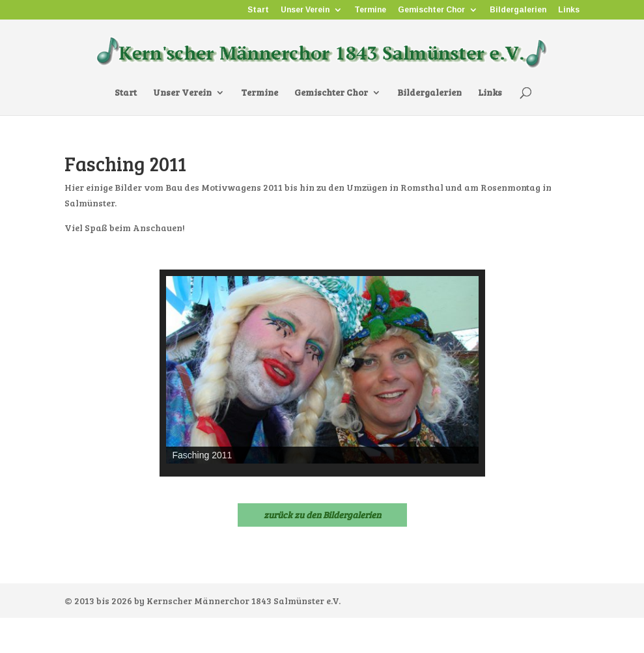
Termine (370, 10)
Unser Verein (305, 10)
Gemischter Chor (431, 10)
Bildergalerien (518, 10)
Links (569, 10)
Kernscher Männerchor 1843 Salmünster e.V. (244, 601)
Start (258, 10)
